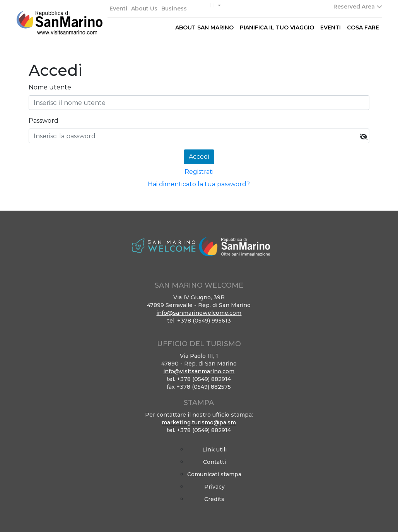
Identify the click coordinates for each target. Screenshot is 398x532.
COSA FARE (363, 27)
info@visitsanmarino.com (199, 371)
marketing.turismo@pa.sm (199, 422)
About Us (144, 9)
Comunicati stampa (214, 474)
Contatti (214, 462)
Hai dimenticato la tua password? (199, 184)
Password (44, 121)
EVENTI (331, 27)
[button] (215, 5)
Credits (214, 499)
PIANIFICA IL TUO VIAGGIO (277, 27)
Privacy (214, 487)
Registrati (199, 172)
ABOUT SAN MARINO (204, 27)
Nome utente (50, 87)
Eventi (118, 9)
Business (174, 9)
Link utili (214, 450)
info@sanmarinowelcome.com (199, 313)
